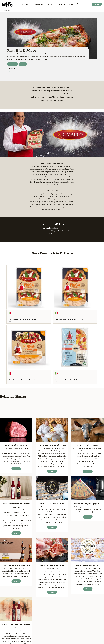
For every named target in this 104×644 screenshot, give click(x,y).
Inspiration (62, 4)
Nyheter (23, 64)
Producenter (38, 4)
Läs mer (16, 390)
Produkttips (13, 64)
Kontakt (71, 4)
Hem (17, 4)
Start (3, 10)
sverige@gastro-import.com (87, 609)
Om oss (50, 4)
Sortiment (25, 4)
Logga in (97, 4)
